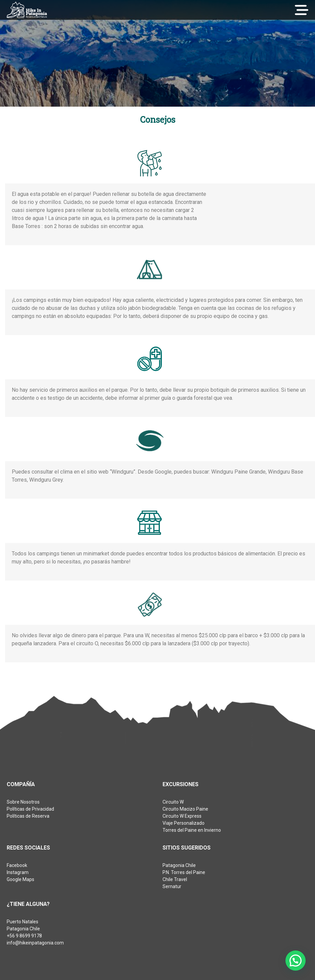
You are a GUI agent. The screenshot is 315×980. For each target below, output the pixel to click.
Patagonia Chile (179, 865)
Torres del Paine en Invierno (192, 830)
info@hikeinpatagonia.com (35, 943)
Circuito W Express (182, 816)
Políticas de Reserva (28, 816)
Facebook (17, 865)
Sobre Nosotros (23, 802)
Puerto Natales (22, 922)
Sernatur (172, 886)
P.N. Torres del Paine (184, 872)
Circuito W (173, 802)
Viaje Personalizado (184, 823)
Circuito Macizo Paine (185, 809)
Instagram (18, 872)
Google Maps (20, 879)
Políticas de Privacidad (30, 809)
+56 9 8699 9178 (24, 936)
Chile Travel (175, 879)
